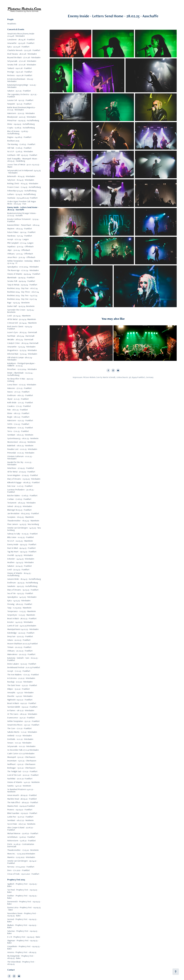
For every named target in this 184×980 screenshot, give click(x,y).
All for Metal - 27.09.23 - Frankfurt (21, 472)
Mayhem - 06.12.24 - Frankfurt (20, 229)
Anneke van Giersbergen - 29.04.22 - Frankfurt (22, 862)
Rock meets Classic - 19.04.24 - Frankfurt (20, 328)
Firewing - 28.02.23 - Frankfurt (20, 604)
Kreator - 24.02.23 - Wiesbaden (20, 622)
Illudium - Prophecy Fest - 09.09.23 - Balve (22, 926)
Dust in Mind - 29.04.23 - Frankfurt (21, 548)
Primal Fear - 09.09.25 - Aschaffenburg (23, 120)
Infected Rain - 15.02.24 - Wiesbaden (22, 354)
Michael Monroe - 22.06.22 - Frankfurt (23, 833)
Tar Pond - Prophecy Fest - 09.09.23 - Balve (23, 891)
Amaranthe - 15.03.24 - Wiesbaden (21, 347)
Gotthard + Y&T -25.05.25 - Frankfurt (22, 155)
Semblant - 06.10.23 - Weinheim (20, 435)
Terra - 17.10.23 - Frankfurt (18, 431)
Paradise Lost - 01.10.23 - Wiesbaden (22, 449)
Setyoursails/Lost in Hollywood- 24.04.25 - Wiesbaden (24, 172)
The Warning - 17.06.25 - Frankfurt (21, 144)
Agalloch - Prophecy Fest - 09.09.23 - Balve (22, 885)
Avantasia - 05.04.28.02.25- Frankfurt (22, 198)
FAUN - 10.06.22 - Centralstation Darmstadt (21, 845)
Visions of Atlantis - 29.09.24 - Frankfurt (24, 274)
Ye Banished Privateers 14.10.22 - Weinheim (21, 790)
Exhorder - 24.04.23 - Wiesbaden (21, 559)
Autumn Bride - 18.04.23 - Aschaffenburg (24, 579)
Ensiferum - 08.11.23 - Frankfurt (20, 395)
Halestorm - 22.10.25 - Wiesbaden (21, 113)
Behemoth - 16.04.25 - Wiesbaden (21, 176)
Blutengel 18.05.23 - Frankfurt (19, 510)
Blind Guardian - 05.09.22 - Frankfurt (22, 813)
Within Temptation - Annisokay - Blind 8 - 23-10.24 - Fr (24, 262)
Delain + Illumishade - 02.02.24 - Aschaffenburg (20, 374)
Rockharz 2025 (13, 141)
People (10, 19)
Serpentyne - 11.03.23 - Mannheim (21, 615)
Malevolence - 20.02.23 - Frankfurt (21, 654)
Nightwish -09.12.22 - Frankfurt (20, 700)
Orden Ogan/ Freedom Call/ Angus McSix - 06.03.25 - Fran (22, 203)
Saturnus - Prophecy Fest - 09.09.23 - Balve (23, 932)
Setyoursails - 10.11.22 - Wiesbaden (21, 746)
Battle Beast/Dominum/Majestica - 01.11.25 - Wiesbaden (22, 109)
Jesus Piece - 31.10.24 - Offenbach (21, 257)
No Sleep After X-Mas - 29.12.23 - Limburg (21, 380)
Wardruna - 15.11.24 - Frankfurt (20, 236)
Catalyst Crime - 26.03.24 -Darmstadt (23, 343)
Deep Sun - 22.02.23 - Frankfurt (20, 636)
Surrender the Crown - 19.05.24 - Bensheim (21, 311)
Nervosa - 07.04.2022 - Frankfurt (21, 867)
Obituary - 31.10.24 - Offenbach (20, 254)
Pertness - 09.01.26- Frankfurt (20, 75)
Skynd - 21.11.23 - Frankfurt (18, 399)
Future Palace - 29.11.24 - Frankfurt (21, 232)
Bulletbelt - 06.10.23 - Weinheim (20, 446)
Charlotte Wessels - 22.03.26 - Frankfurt (24, 50)
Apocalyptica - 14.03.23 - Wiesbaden (22, 597)
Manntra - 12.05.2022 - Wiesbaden (21, 857)
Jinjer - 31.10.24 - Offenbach (19, 250)
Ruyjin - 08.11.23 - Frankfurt (18, 417)
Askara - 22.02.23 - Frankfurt (19, 640)
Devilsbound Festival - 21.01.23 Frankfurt (24, 667)
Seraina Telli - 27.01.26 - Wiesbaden (22, 65)
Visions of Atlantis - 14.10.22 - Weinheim (23, 782)
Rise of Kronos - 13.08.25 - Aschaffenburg (18, 132)
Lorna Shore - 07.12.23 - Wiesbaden (22, 385)
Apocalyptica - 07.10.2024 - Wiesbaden (23, 267)
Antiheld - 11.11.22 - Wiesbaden (20, 736)
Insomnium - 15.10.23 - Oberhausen (22, 761)
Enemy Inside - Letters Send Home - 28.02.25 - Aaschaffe (23, 208)
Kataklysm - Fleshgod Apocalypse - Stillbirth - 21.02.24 (21, 364)
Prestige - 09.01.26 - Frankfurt (20, 72)
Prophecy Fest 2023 (16, 880)
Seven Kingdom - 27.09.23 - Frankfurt (23, 475)
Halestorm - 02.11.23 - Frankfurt (20, 420)
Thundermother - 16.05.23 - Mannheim (23, 521)
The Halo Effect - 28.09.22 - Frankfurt (23, 802)
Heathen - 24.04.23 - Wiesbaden (20, 562)
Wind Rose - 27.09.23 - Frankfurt (21, 468)
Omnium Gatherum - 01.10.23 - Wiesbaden (20, 457)
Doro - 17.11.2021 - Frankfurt (19, 870)
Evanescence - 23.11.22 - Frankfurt (21, 718)
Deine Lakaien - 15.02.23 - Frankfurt (22, 664)
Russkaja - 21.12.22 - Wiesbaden (20, 682)
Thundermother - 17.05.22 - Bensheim (23, 850)
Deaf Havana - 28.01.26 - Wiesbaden (22, 54)
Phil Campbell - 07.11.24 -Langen (20, 243)
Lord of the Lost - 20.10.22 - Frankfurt (23, 775)
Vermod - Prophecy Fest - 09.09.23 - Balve (22, 920)
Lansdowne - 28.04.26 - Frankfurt (21, 40)
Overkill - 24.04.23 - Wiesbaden (20, 555)
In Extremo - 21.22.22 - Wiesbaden (21, 678)
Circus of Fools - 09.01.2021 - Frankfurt (23, 874)
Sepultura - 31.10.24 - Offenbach (20, 247)
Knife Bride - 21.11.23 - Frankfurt (20, 403)
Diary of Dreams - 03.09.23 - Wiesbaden (24, 479)
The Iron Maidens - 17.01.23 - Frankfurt (23, 675)
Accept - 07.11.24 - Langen (18, 239)
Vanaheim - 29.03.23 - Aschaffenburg (22, 586)
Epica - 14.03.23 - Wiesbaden (19, 601)
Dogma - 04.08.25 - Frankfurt (19, 137)
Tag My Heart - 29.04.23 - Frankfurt (22, 552)
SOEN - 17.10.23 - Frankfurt (18, 424)
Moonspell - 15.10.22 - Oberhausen (21, 757)
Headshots (12, 24)
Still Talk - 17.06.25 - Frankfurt (19, 148)
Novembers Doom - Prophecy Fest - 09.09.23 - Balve (22, 914)
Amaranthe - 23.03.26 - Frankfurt (21, 43)
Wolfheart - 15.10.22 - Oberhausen (21, 764)
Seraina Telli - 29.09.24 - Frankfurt (21, 281)
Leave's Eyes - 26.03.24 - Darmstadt (22, 332)
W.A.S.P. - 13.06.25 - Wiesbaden (20, 151)
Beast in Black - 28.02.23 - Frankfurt (22, 618)
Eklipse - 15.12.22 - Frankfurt (19, 689)
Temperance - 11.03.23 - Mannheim (22, 611)
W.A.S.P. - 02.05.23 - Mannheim (20, 541)
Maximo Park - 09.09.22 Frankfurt (21, 806)
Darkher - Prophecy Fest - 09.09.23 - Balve (22, 897)
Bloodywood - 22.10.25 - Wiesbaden (22, 117)
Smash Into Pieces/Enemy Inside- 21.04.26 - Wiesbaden (21, 35)
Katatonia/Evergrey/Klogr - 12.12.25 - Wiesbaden (22, 86)
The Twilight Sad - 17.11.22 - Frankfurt (22, 771)
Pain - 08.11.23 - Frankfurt (18, 410)
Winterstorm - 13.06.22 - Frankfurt (22, 841)
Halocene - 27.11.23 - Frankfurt (20, 388)
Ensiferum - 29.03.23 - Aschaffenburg (23, 583)
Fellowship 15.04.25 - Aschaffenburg (22, 191)
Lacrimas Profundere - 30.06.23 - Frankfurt (21, 491)
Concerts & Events (16, 29)
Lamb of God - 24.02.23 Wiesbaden (22, 626)
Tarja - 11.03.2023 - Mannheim (19, 608)
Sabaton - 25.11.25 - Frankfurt (19, 91)
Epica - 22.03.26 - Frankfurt (18, 47)
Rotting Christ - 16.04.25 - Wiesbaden (23, 183)
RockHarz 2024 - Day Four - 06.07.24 (22, 288)
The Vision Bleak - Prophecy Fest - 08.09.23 (21, 963)
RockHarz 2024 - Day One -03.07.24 (22, 299)
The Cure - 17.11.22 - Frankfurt (20, 728)
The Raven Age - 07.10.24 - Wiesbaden (23, 270)
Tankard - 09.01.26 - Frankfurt (20, 68)
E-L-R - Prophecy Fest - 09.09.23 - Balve (24, 937)
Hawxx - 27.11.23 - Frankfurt (18, 392)
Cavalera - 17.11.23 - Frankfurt (19, 406)
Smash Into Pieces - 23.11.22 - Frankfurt (23, 725)
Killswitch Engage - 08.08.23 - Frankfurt (24, 482)
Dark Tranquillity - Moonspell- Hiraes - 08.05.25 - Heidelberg (23, 160)
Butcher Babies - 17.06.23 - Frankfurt (22, 496)
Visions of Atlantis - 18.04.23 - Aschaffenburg (19, 574)
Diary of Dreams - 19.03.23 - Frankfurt (23, 590)
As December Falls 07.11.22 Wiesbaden (23, 750)
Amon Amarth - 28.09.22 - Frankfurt (22, 795)
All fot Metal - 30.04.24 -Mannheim (22, 319)
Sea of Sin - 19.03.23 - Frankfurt (20, 593)
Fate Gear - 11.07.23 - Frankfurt (20, 486)
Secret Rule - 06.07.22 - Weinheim (21, 824)
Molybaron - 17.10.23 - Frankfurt (20, 428)
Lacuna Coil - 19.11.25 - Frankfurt (20, 100)
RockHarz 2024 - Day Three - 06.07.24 (23, 292)
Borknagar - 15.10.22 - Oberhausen (21, 768)
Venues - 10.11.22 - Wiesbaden (19, 743)
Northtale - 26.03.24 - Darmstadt (21, 336)
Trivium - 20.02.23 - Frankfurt (19, 647)
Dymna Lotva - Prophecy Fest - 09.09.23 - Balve (24, 909)
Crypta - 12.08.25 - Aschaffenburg (21, 128)
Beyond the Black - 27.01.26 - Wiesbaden (24, 57)
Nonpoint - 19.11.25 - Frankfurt (19, 104)
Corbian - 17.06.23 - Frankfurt (19, 499)
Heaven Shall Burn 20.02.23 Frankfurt (23, 644)
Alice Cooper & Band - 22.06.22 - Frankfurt (21, 829)
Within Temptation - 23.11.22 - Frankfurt (23, 721)
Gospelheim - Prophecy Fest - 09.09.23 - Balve (24, 948)
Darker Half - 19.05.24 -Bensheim (21, 306)
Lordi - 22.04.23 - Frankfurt (18, 570)
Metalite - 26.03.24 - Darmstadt (20, 339)
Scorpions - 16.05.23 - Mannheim (21, 517)
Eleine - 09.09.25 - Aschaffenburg (21, 124)
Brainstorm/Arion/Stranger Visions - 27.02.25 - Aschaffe (22, 214)
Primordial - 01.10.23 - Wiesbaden (21, 453)
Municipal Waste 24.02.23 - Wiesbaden (23, 629)
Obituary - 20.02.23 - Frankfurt (20, 651)
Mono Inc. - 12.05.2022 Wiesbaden (21, 854)
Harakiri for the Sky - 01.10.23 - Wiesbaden (20, 463)
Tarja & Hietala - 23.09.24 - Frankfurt (22, 285)
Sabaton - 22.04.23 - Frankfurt (20, 566)
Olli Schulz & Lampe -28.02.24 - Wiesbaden (20, 359)
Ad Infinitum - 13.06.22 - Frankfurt (21, 837)
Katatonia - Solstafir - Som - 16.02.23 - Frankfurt (23, 659)
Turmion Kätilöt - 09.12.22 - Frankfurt (22, 707)
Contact (11, 970)
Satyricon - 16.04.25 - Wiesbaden (21, 180)
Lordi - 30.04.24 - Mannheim (19, 316)
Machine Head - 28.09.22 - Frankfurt (22, 799)
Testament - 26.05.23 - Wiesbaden (21, 503)
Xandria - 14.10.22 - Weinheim (19, 786)
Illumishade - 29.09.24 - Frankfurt (21, 278)
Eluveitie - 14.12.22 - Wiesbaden (20, 696)
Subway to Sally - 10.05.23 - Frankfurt (23, 534)
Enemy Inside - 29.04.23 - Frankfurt (22, 544)
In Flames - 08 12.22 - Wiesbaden (21, 710)
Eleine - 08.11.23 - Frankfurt (18, 413)
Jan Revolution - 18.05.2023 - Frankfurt (23, 513)
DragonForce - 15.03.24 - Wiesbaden (22, 350)
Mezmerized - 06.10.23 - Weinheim (21, 442)
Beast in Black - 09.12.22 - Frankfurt (22, 703)
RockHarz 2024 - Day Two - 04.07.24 (22, 295)
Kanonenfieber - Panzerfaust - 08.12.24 (23, 225)
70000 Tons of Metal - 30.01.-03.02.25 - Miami (24, 166)
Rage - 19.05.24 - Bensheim (18, 303)
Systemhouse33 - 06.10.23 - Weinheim (23, 438)
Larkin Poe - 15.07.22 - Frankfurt (20, 817)
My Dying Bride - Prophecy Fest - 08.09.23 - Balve (21, 957)
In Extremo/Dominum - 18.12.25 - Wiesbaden (21, 80)
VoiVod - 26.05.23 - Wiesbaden (20, 506)
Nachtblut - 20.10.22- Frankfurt (20, 779)
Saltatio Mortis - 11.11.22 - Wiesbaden (22, 732)
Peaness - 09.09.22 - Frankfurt (20, 810)
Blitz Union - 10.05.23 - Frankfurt (21, 537)
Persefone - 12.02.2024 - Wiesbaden (22, 369)
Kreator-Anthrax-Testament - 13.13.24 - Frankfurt (23, 220)
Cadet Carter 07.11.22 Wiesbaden (21, 753)
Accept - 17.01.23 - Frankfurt (19, 671)
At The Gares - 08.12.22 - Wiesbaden (22, 714)
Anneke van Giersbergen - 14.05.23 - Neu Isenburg (24, 529)
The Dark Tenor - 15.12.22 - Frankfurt (22, 685)
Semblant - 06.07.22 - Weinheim (20, 820)
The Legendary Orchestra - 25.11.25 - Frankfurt (22, 95)
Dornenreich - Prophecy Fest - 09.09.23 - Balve (24, 903)
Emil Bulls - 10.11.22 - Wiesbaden (20, 739)
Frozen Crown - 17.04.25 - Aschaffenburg (24, 187)
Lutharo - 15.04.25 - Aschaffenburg (21, 194)
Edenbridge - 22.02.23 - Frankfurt (21, 633)
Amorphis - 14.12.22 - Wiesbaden (20, 693)
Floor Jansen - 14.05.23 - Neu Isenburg (23, 524)
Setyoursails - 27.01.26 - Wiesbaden (22, 61)
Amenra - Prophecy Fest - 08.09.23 (22, 952)
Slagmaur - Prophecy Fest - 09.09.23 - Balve (23, 942)
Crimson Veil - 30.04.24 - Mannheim (22, 323)
